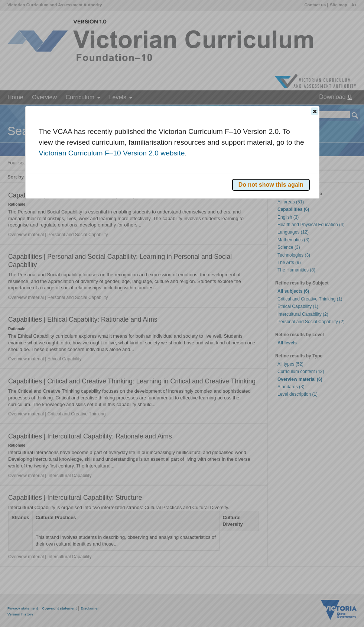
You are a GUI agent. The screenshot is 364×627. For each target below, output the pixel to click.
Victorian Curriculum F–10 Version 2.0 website (112, 153)
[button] (315, 111)
